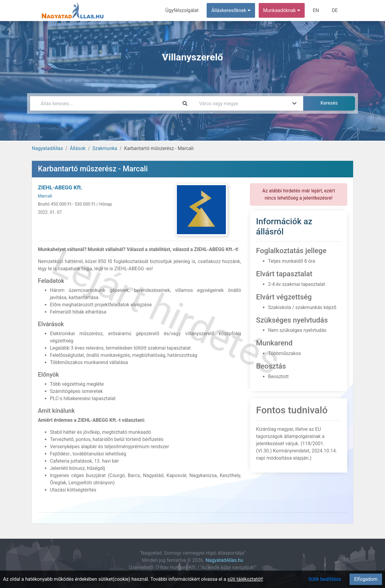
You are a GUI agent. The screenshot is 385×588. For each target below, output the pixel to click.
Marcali (45, 196)
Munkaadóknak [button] (282, 10)
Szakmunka (105, 148)
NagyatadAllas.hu (224, 560)
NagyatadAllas (47, 148)
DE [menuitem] (335, 10)
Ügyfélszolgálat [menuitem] (182, 10)
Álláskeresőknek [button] (231, 10)
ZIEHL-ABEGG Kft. (60, 187)
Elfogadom (366, 579)
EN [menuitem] (316, 10)
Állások (78, 148)
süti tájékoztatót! (245, 579)
